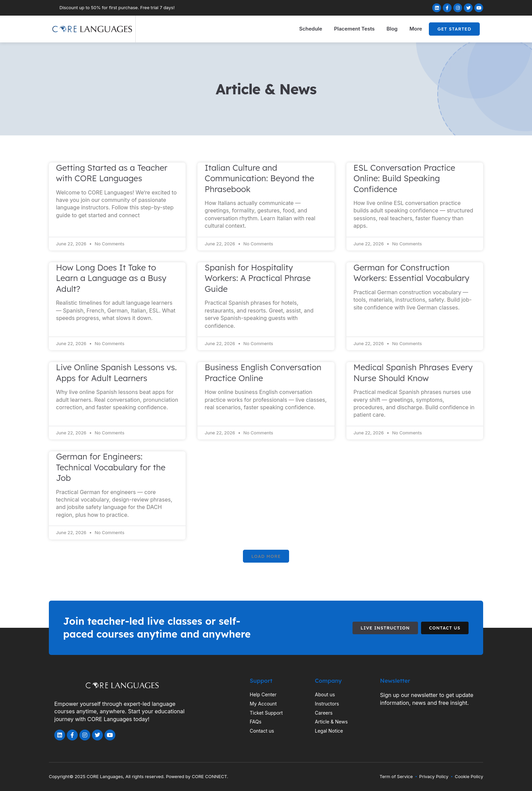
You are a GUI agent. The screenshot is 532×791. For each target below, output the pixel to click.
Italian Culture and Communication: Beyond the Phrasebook (259, 178)
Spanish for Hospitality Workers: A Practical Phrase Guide (258, 278)
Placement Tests (355, 29)
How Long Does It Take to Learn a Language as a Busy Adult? (111, 278)
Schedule (311, 29)
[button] (266, 556)
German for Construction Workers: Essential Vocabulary (412, 273)
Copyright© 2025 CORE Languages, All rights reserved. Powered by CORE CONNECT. (139, 776)
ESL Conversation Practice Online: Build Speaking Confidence (404, 178)
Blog (392, 29)
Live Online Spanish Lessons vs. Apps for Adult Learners (116, 372)
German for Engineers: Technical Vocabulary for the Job (111, 467)
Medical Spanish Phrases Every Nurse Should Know (413, 372)
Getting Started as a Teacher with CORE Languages (112, 173)
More (416, 29)
